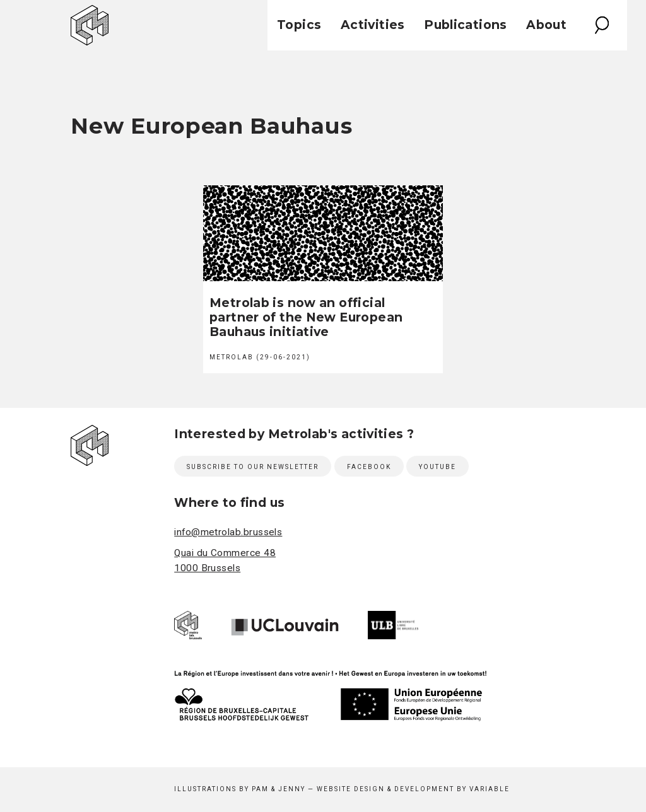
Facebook (369, 467)
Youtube (438, 467)
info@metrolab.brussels (228, 532)
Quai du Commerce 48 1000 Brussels (225, 561)
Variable (490, 789)
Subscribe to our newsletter (253, 467)
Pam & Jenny (279, 789)
